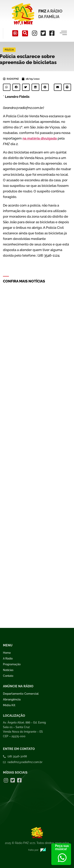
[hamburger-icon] (63, 33)
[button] (7, 87)
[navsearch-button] (25, 33)
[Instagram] (35, 33)
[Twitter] (43, 33)
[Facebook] (52, 33)
